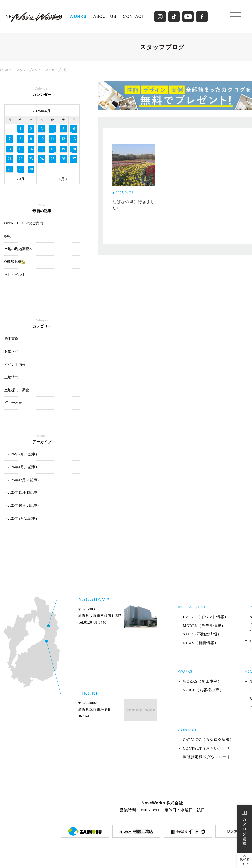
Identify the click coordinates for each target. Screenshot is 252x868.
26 (63, 159)
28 (10, 169)
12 (63, 139)
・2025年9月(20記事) (21, 518)
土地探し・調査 (17, 390)
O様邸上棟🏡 (15, 262)
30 (31, 169)
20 (74, 149)
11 (53, 139)
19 (63, 149)
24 (42, 159)
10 (42, 139)
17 (42, 149)
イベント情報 (15, 365)
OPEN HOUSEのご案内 (24, 223)
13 (74, 139)
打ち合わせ (13, 403)
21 (10, 159)
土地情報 (11, 377)
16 (31, 149)
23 (31, 159)
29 (20, 169)
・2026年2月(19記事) (21, 454)
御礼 (8, 236)
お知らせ (11, 352)
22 (20, 159)
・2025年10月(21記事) (21, 506)
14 (10, 149)
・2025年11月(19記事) (21, 493)
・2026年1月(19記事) (21, 467)
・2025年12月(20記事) (21, 480)
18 (52, 149)
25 (52, 159)
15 (20, 149)
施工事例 (11, 339)
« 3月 (21, 179)
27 (74, 159)
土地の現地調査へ (19, 249)
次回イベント (15, 275)
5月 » (63, 179)
